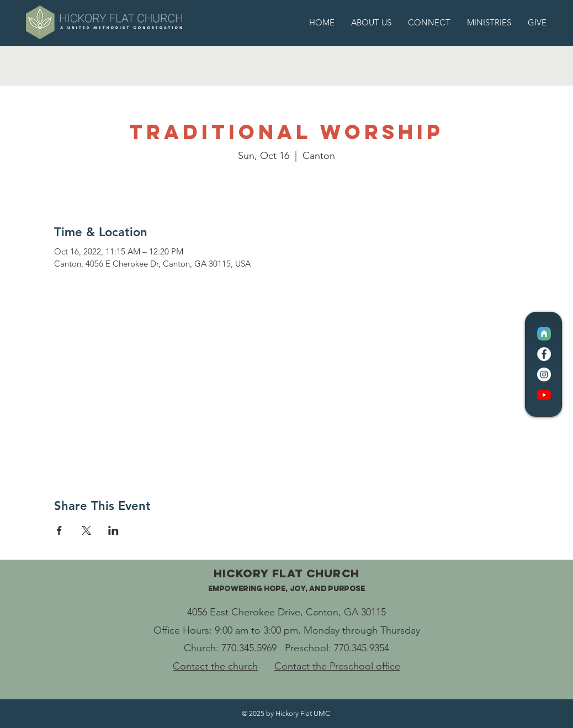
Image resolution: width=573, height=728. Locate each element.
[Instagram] (544, 374)
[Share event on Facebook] (59, 530)
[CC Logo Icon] (544, 334)
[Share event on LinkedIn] (113, 530)
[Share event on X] (86, 530)
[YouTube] (544, 395)
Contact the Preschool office (337, 666)
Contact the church (215, 666)
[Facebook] (544, 354)
